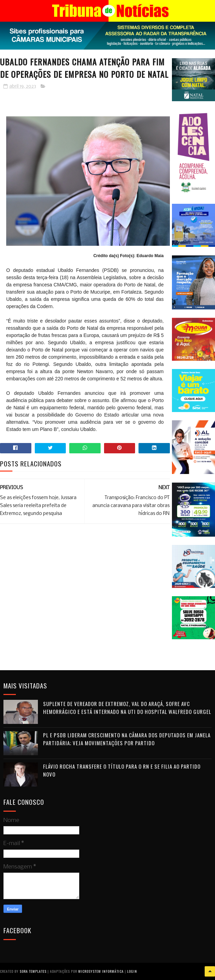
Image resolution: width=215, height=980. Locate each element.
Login (132, 971)
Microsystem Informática (101, 971)
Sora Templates (33, 971)
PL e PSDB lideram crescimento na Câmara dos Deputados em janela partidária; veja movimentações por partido (127, 739)
